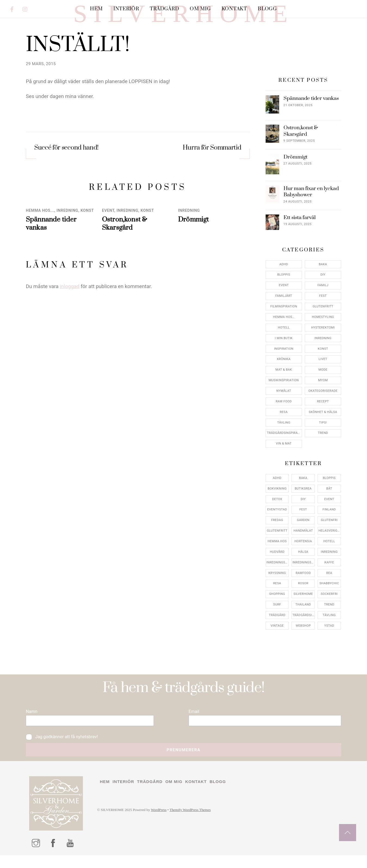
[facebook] (12, 8)
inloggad (70, 319)
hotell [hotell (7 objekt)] (329, 574)
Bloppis (284, 307)
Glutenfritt (323, 339)
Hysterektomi (323, 360)
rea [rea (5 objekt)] (329, 606)
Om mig (200, 9)
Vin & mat (284, 476)
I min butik (284, 371)
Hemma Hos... (40, 243)
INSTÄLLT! (78, 78)
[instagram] (25, 8)
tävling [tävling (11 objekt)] (329, 648)
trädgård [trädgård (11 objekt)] (277, 648)
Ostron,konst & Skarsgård (125, 256)
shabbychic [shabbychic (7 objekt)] (329, 616)
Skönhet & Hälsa (323, 445)
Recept (323, 434)
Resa (284, 445)
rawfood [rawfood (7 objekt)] (303, 606)
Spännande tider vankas (311, 131)
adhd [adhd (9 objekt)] (277, 511)
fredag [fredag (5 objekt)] (277, 553)
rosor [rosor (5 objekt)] (303, 616)
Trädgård (164, 9)
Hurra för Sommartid (212, 181)
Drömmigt (193, 252)
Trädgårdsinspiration (284, 466)
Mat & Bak (284, 403)
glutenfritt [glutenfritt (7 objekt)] (277, 564)
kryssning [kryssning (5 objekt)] (277, 606)
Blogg (267, 9)
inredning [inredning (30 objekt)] (329, 584)
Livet (323, 392)
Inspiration (284, 381)
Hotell (284, 360)
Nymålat (284, 424)
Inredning (67, 243)
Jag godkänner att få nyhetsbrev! (66, 776)
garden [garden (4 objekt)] (303, 553)
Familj (323, 318)
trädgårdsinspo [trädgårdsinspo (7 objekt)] (304, 648)
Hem (96, 9)
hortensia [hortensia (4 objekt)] (303, 574)
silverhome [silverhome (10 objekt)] (303, 627)
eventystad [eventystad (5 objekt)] (277, 542)
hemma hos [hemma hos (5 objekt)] (277, 574)
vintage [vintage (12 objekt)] (277, 658)
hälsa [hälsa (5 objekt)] (303, 584)
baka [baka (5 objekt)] (303, 511)
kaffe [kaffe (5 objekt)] (329, 595)
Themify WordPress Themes (202, 854)
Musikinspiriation (284, 413)
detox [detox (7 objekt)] (277, 532)
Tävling (284, 455)
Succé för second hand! (66, 181)
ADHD (284, 297)
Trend (323, 466)
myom (323, 413)
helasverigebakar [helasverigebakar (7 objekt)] (330, 564)
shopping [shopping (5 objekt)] (277, 627)
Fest (323, 329)
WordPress (167, 854)
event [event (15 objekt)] (329, 532)
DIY (323, 307)
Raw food (284, 434)
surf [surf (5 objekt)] (277, 637)
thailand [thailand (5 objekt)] (303, 637)
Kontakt (234, 9)
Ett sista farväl (300, 250)
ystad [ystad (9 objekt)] (329, 658)
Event (108, 243)
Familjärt (284, 329)
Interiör (126, 9)
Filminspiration (284, 339)
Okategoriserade (323, 424)
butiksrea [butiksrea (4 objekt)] (303, 521)
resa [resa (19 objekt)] (277, 616)
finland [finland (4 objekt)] (329, 542)
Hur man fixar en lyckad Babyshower (311, 224)
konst (87, 243)
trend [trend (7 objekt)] (329, 637)
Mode (323, 403)
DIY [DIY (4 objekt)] (303, 532)
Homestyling (323, 350)
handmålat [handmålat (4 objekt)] (303, 564)
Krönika (284, 392)
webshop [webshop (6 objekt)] (303, 658)
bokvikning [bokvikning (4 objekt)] (277, 521)
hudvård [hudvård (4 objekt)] (277, 584)
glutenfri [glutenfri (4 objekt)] (329, 553)
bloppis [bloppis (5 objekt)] (329, 511)
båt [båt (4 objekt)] (329, 521)
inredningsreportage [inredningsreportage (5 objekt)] (304, 595)
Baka (323, 297)
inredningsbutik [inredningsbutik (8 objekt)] (278, 595)
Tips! (323, 455)
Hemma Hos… (284, 350)
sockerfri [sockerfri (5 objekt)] (329, 627)
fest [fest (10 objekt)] (303, 542)
